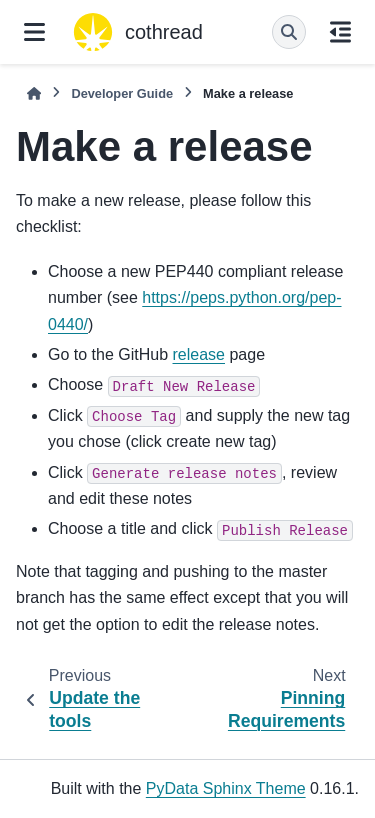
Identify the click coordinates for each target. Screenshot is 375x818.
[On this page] (340, 32)
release (199, 354)
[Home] (34, 93)
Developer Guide (122, 93)
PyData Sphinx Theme (226, 788)
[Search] (289, 32)
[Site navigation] (34, 32)
